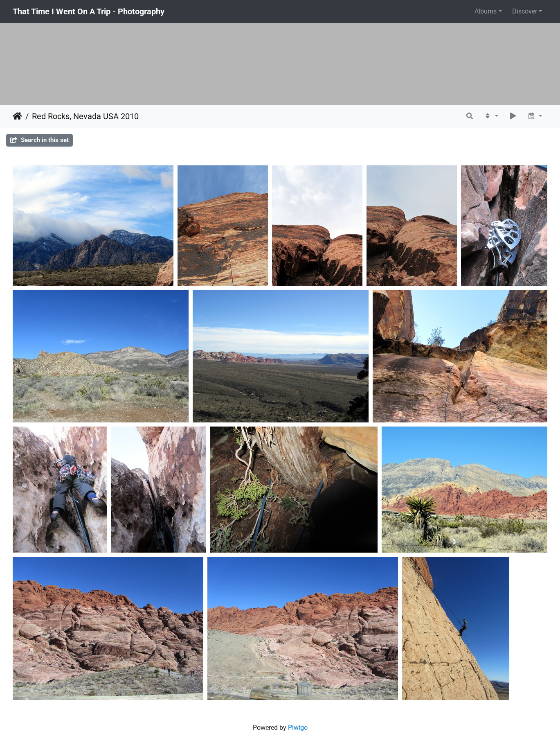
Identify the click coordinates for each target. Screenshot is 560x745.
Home (17, 116)
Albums (486, 11)
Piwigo (298, 728)
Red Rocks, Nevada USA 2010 (85, 116)
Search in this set (39, 140)
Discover (525, 11)
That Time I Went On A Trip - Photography (89, 11)
